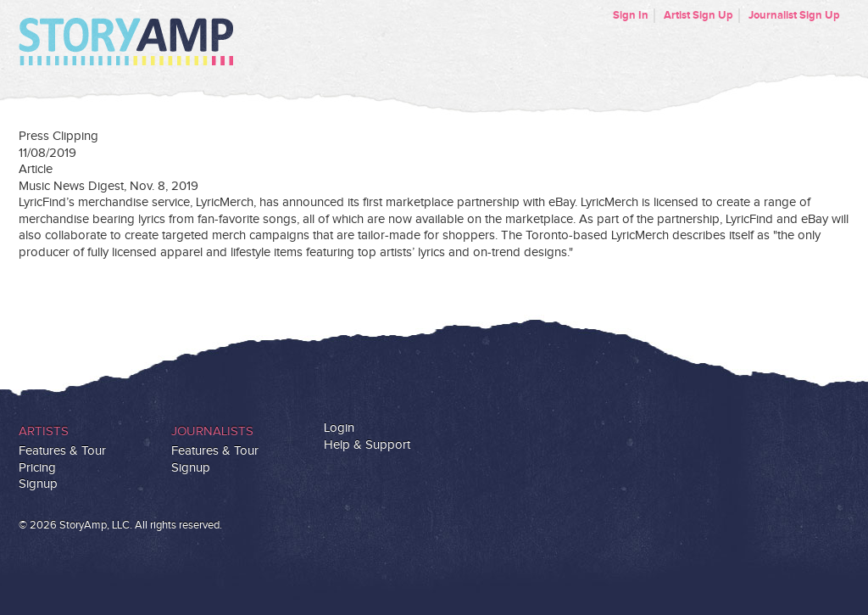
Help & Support (367, 445)
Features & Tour (62, 451)
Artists (44, 431)
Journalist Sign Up (794, 15)
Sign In (631, 15)
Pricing (37, 468)
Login (339, 428)
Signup (38, 484)
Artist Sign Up (698, 15)
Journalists (212, 431)
